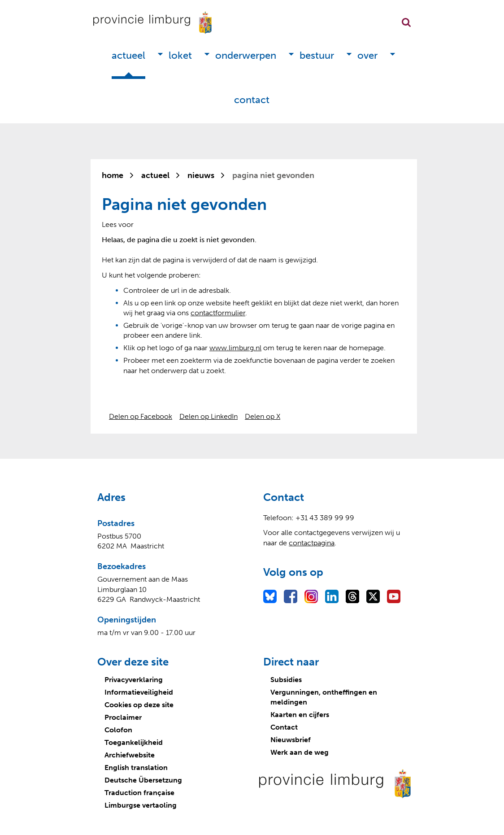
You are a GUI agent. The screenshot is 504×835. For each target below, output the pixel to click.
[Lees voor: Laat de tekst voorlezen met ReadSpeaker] (118, 224)
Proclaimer (123, 717)
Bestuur (317, 55)
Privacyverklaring (134, 680)
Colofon (118, 730)
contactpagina (312, 543)
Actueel (128, 55)
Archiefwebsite (130, 755)
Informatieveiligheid (139, 692)
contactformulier (218, 313)
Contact (252, 100)
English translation (136, 768)
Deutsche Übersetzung (143, 780)
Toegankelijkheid (134, 742)
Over (367, 55)
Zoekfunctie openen (406, 22)
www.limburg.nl (235, 348)
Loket (180, 55)
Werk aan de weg (300, 752)
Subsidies (286, 680)
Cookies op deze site (139, 705)
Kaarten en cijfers (300, 715)
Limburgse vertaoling (141, 805)
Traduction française (139, 793)
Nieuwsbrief (291, 740)
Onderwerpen (246, 55)
